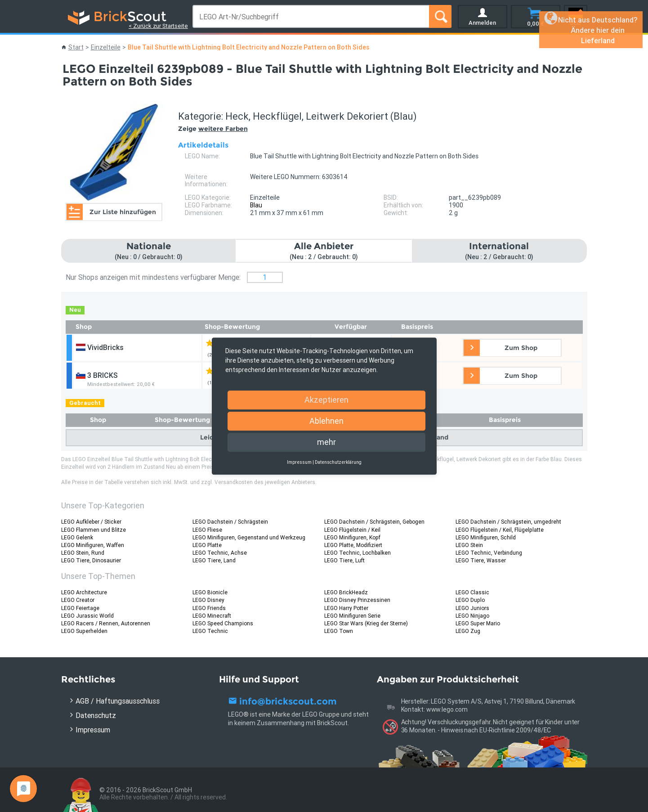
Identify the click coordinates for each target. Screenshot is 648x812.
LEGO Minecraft (212, 616)
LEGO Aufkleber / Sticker (91, 522)
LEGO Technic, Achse (220, 553)
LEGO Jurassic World (87, 616)
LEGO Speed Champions (223, 623)
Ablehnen (326, 421)
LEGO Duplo (470, 600)
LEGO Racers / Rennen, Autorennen (106, 623)
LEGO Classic (472, 592)
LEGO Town (339, 631)
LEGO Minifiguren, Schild (486, 537)
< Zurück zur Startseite (158, 26)
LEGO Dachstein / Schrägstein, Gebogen (374, 522)
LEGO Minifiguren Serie (352, 616)
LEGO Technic (210, 631)
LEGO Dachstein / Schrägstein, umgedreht (508, 522)
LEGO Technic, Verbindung (489, 553)
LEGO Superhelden (84, 631)
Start (76, 47)
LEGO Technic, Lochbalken (358, 553)
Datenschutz (96, 715)
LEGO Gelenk (77, 537)
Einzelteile (106, 47)
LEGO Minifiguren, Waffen (93, 545)
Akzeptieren (326, 400)
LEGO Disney (208, 600)
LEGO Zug (468, 631)
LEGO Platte (207, 545)
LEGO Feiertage (80, 608)
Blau (256, 205)
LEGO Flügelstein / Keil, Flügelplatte (500, 530)
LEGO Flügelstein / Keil (352, 530)
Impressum (93, 730)
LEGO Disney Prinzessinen (357, 600)
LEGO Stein (469, 545)
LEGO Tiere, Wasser (481, 560)
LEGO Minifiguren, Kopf (352, 537)
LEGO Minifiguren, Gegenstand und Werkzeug (249, 537)
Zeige (213, 129)
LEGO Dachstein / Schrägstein (230, 522)
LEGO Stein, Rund (83, 553)
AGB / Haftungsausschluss (118, 701)
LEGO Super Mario (478, 623)
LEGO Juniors (472, 608)
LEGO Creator (78, 600)
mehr (326, 442)
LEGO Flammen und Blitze (94, 530)
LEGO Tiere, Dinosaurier (91, 560)
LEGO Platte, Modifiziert (353, 545)
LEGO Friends (209, 608)
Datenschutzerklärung (338, 462)
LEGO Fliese (207, 530)
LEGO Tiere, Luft (344, 560)
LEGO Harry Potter (346, 608)
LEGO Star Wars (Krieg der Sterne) (366, 623)
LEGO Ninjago (472, 616)
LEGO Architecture (84, 592)
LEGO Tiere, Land (214, 560)
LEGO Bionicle (210, 592)
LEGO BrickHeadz (346, 592)
